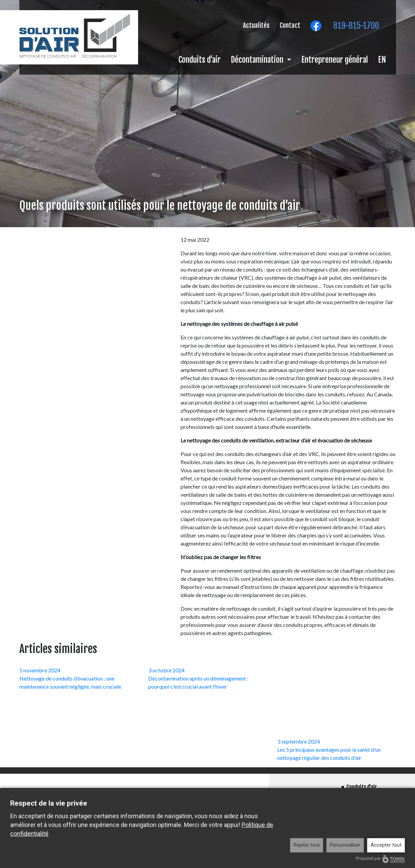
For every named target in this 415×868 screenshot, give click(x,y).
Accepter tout (386, 845)
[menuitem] (382, 62)
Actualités (256, 25)
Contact (290, 25)
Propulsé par (380, 859)
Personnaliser (345, 845)
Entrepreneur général (335, 60)
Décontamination (258, 60)
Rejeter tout (307, 845)
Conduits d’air (200, 60)
